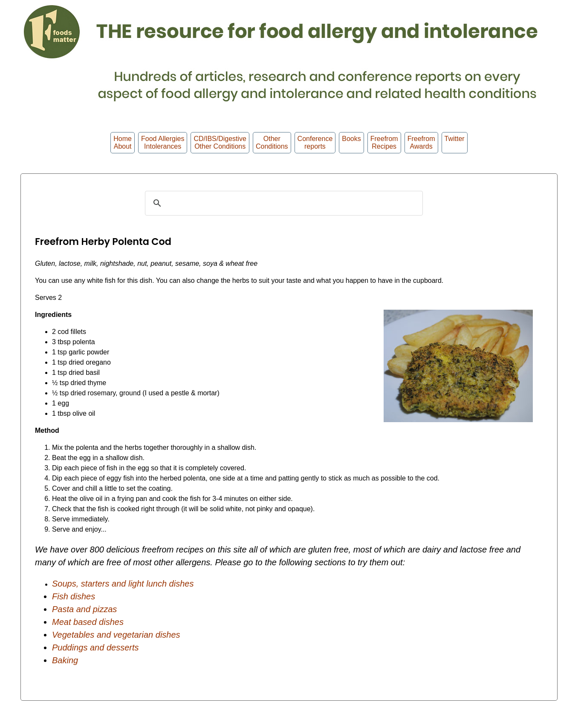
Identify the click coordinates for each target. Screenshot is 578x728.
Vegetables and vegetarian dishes (116, 635)
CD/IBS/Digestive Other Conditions (220, 142)
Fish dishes (74, 596)
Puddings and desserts (95, 647)
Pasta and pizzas (84, 609)
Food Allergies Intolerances (163, 142)
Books (351, 142)
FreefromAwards (421, 142)
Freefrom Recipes (384, 142)
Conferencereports (315, 142)
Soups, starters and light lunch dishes (123, 584)
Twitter (455, 142)
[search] (283, 203)
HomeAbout (123, 142)
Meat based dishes (88, 622)
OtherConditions (272, 142)
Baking (65, 660)
